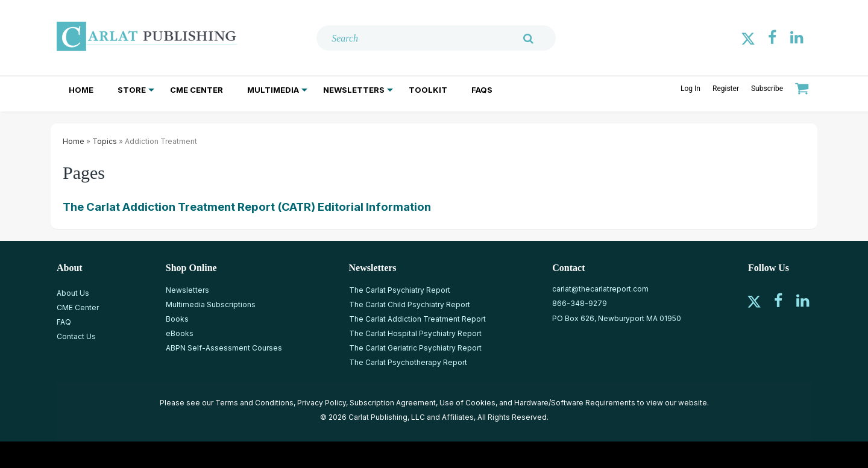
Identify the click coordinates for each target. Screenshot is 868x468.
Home (81, 90)
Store (132, 90)
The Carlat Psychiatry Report (400, 290)
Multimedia (273, 90)
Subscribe (767, 89)
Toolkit (428, 90)
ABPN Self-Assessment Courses (224, 348)
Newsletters (354, 90)
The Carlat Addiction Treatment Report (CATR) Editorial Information (247, 207)
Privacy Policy (322, 403)
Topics (105, 141)
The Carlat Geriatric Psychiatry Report (415, 348)
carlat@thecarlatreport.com (600, 289)
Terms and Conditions (254, 403)
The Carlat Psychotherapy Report (408, 362)
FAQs (482, 90)
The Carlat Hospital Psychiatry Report (415, 333)
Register (726, 89)
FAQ (64, 322)
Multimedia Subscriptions (211, 304)
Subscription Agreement (393, 403)
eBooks (180, 333)
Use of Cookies (467, 403)
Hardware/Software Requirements (575, 403)
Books (177, 319)
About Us (73, 293)
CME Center (197, 90)
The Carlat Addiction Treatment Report (417, 319)
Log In (690, 89)
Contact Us (76, 336)
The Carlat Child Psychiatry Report (410, 304)
